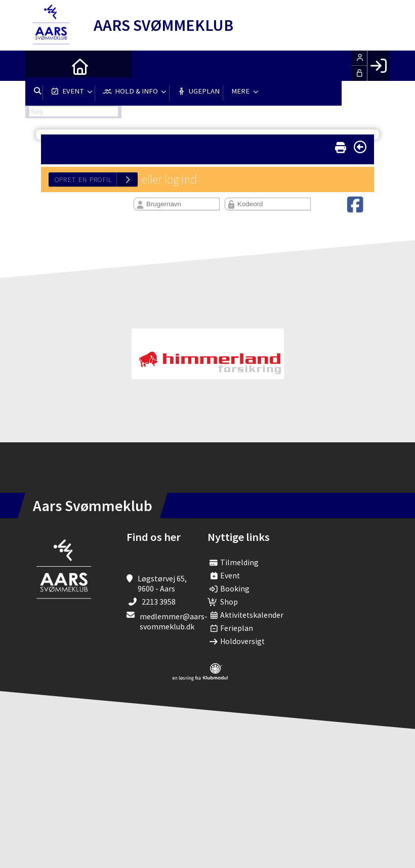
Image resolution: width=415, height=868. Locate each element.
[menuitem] (40, 66)
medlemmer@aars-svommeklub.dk (174, 621)
